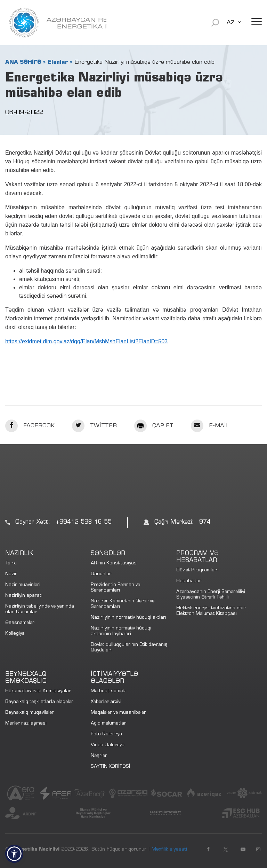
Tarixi (11, 564)
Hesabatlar (189, 581)
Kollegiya (15, 634)
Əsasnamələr (20, 623)
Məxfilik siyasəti (169, 850)
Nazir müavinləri (23, 585)
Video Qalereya (108, 745)
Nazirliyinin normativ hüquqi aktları (128, 618)
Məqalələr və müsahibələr (118, 713)
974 (205, 522)
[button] (14, 854)
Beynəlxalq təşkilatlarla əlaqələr (39, 702)
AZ (231, 23)
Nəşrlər (99, 756)
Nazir (11, 574)
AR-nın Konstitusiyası (114, 564)
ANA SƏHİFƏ (23, 62)
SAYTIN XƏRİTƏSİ (110, 767)
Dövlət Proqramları (197, 570)
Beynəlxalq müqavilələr (30, 713)
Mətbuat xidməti (108, 691)
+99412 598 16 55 (84, 522)
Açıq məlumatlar (108, 724)
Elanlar (58, 62)
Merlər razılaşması (26, 724)
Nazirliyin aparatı (24, 596)
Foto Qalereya (106, 734)
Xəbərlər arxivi (106, 702)
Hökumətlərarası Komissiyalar (38, 691)
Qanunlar (101, 574)
